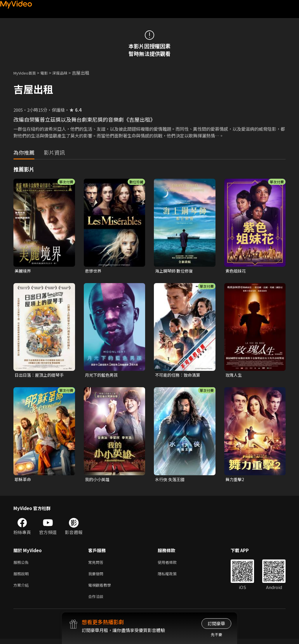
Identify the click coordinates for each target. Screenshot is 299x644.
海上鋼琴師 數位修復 (175, 271)
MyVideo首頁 (27, 73)
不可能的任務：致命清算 (179, 376)
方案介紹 (22, 589)
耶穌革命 (23, 481)
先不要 (217, 634)
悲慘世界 (94, 271)
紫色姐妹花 (236, 271)
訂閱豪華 (216, 623)
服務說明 (22, 577)
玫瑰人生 (234, 376)
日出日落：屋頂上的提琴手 (41, 376)
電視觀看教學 (101, 589)
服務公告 (22, 564)
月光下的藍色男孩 (102, 376)
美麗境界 (23, 271)
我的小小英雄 (98, 481)
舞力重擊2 (235, 481)
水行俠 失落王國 (171, 481)
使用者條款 (172, 564)
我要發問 (97, 577)
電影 (49, 73)
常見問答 (97, 564)
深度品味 (66, 73)
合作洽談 (97, 601)
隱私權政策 (172, 577)
